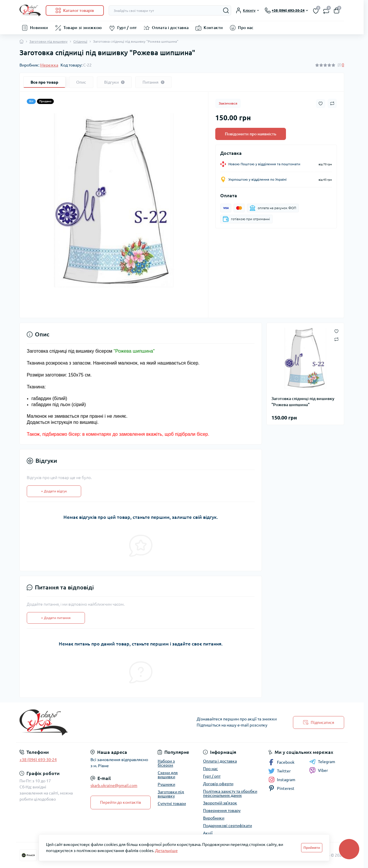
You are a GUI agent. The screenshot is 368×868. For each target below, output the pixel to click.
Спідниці (80, 41)
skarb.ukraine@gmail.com (114, 785)
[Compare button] (332, 103)
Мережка (49, 65)
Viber (319, 770)
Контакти (213, 28)
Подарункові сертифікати (227, 826)
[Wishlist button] (321, 104)
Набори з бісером (166, 763)
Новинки (39, 28)
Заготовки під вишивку (48, 41)
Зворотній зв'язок (220, 803)
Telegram (322, 762)
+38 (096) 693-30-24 (38, 760)
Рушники (166, 784)
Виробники (214, 818)
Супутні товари (172, 804)
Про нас (246, 28)
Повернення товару (222, 810)
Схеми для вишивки (168, 775)
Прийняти (312, 848)
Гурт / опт (127, 28)
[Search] (226, 10)
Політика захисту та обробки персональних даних (230, 793)
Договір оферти (218, 784)
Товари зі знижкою (83, 28)
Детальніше (166, 851)
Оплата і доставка (170, 28)
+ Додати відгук (54, 491)
